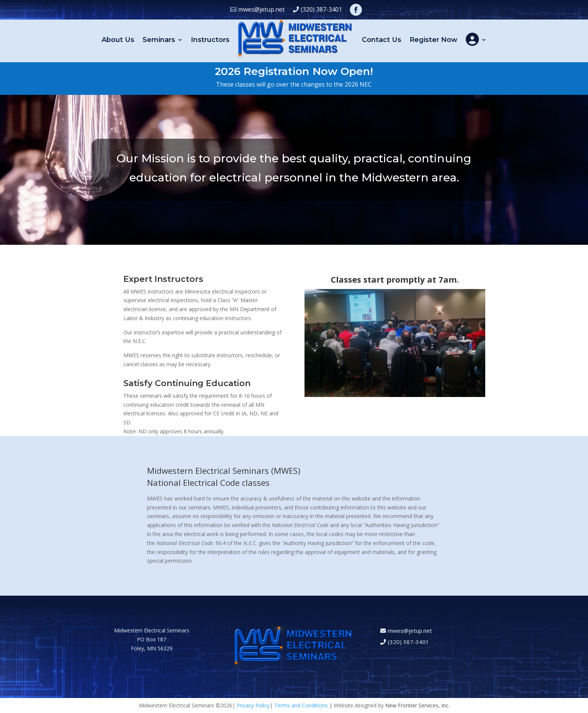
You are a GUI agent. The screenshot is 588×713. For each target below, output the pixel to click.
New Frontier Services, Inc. (417, 705)
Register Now (433, 40)
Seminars (159, 40)
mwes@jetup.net (261, 9)
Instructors (210, 40)
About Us (118, 40)
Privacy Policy (253, 705)
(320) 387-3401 (321, 9)
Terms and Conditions (301, 705)
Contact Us (382, 40)
